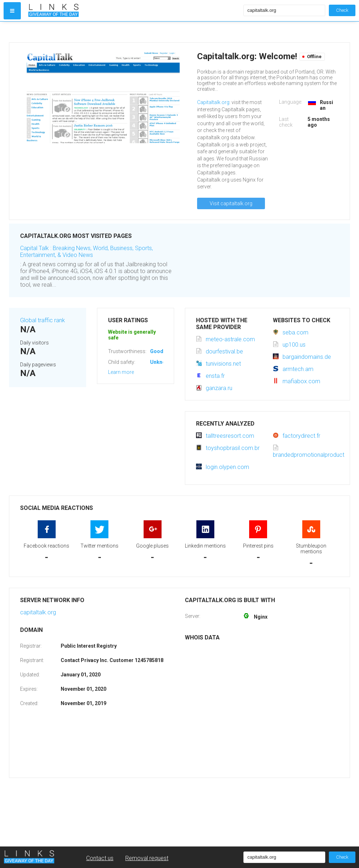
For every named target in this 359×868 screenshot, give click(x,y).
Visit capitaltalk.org (231, 203)
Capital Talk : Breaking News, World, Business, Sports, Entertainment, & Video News (87, 252)
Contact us (100, 858)
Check (342, 10)
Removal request (147, 858)
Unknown (161, 362)
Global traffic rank (43, 320)
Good (157, 351)
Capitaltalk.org (213, 102)
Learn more (121, 372)
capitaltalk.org (38, 612)
